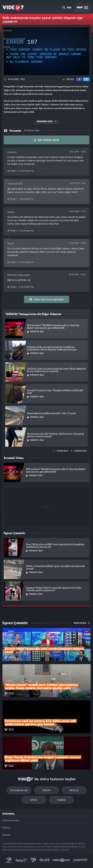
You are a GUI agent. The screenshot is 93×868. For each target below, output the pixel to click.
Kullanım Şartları (11, 820)
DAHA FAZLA (82, 623)
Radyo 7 (21, 860)
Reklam (6, 828)
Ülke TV (44, 860)
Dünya (47, 790)
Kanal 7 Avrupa (33, 860)
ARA (67, 8)
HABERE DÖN (79, 451)
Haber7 (61, 860)
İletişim (6, 835)
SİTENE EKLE (61, 451)
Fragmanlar (19, 790)
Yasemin (80, 860)
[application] (46, 51)
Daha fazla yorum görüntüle (46, 299)
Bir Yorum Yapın (46, 140)
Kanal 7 (9, 860)
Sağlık (74, 790)
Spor (34, 800)
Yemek (61, 800)
